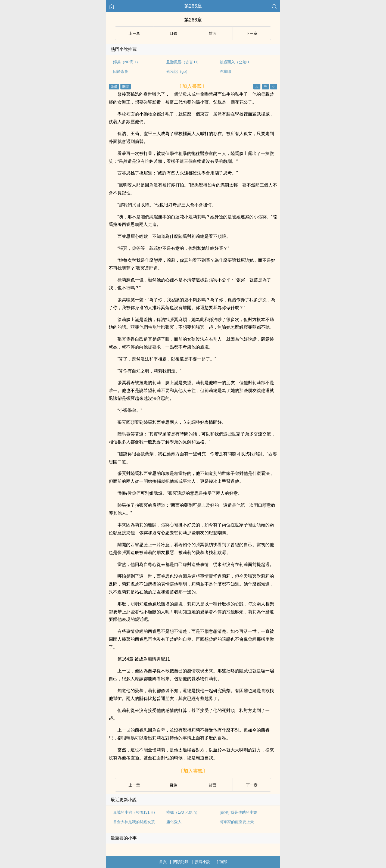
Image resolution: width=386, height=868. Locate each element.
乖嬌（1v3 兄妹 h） (183, 812)
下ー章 (252, 785)
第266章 (193, 6)
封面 (213, 785)
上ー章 (134, 785)
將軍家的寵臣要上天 (237, 822)
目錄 (173, 785)
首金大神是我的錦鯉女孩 (134, 822)
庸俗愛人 (174, 822)
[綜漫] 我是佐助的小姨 (238, 812)
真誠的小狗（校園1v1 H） (135, 812)
